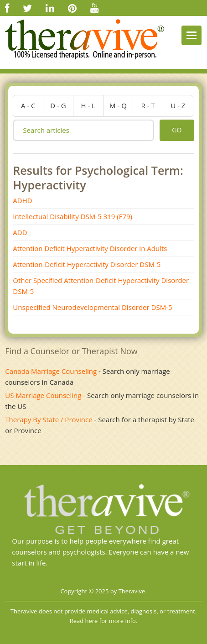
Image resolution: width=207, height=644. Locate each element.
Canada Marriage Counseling (51, 371)
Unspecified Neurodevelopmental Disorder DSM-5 (92, 307)
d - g (58, 105)
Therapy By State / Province (49, 419)
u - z (178, 105)
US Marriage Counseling (43, 395)
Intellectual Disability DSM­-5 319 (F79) (72, 216)
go (177, 130)
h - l (88, 105)
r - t (148, 105)
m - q (118, 105)
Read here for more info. (104, 621)
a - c (28, 105)
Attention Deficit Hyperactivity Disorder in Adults (90, 248)
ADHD (22, 200)
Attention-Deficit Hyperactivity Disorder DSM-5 (87, 264)
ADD (20, 232)
